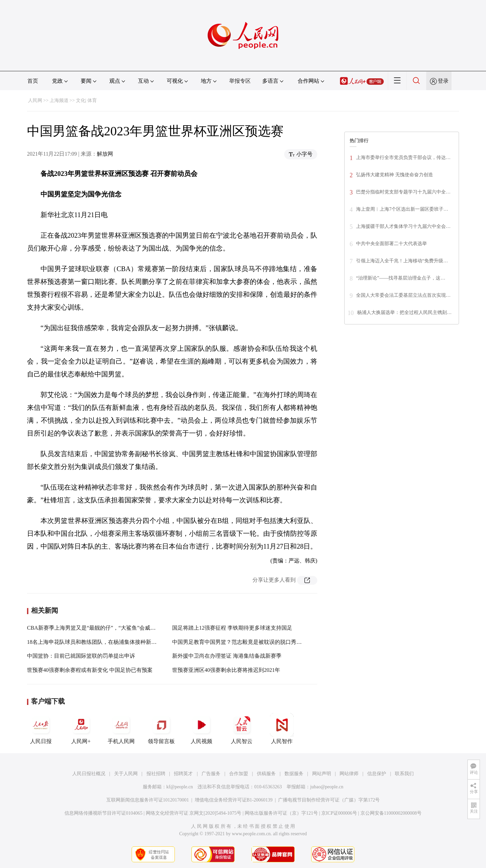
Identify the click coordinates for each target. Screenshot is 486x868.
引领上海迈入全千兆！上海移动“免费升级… (402, 261)
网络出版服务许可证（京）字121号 (281, 813)
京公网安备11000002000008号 (391, 813)
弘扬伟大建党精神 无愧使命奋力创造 (395, 175)
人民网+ (81, 729)
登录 (443, 81)
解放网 (105, 154)
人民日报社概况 (89, 774)
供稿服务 (266, 774)
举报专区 (240, 81)
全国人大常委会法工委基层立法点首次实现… (403, 295)
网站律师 (349, 774)
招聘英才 (183, 774)
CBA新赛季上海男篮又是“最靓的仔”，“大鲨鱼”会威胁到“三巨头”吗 (107, 628)
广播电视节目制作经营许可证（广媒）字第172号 (329, 800)
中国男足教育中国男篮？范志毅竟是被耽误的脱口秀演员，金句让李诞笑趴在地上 (269, 642)
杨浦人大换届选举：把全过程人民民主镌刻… (404, 312)
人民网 (35, 100)
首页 (33, 81)
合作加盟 (239, 774)
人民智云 (242, 729)
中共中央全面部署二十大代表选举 (391, 244)
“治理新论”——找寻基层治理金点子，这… (401, 278)
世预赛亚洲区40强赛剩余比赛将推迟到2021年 (226, 670)
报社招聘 (156, 774)
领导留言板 (161, 729)
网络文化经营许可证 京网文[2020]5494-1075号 (194, 813)
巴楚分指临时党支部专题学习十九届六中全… (403, 192)
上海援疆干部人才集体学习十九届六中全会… (403, 226)
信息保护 (377, 774)
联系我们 (404, 774)
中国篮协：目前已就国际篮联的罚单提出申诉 (81, 656)
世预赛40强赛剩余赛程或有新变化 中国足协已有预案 (90, 670)
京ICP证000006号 (339, 813)
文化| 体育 (86, 100)
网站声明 (322, 774)
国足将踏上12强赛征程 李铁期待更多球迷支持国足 (232, 628)
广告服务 (211, 774)
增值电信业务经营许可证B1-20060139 (234, 800)
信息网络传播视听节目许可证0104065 (103, 813)
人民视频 (201, 729)
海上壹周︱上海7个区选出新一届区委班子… (402, 209)
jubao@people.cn (327, 787)
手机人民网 (121, 729)
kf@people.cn (180, 787)
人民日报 (41, 729)
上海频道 (59, 100)
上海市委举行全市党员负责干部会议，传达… (403, 157)
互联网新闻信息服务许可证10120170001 (148, 800)
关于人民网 (126, 774)
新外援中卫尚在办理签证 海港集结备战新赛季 (227, 656)
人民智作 (282, 729)
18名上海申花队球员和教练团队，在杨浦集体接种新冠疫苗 (97, 642)
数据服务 (294, 774)
